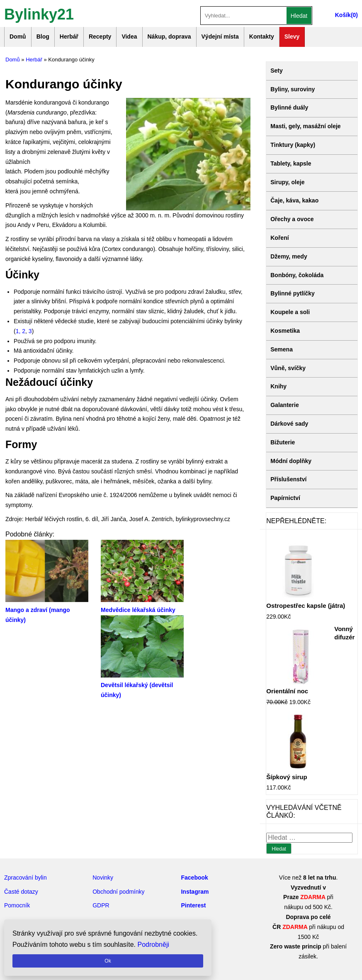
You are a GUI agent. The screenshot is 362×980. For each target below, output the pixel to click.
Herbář (69, 37)
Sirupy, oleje (287, 182)
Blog (43, 37)
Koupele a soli (290, 312)
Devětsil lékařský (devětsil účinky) (142, 685)
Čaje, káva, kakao (294, 200)
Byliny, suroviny (293, 89)
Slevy (292, 37)
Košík (343, 15)
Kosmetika (285, 331)
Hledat (299, 16)
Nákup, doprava (169, 37)
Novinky (103, 878)
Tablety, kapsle (291, 163)
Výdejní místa (220, 37)
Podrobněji (154, 945)
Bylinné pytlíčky (293, 293)
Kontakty (262, 37)
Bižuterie (283, 442)
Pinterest (193, 905)
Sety (277, 71)
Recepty (100, 37)
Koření (279, 238)
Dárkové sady (289, 424)
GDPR (101, 905)
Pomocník (17, 905)
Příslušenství (288, 479)
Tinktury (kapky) (293, 145)
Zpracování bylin (26, 878)
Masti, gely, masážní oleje (305, 126)
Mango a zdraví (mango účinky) (47, 610)
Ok (108, 961)
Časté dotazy (21, 892)
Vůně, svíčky (288, 368)
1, (19, 331)
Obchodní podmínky (118, 892)
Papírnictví (285, 498)
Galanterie (284, 405)
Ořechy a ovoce (292, 219)
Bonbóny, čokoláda (297, 275)
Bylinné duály (289, 107)
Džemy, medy (289, 256)
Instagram (195, 892)
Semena (282, 349)
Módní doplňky (291, 461)
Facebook (194, 878)
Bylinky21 (39, 13)
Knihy (278, 386)
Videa (129, 37)
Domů (18, 37)
